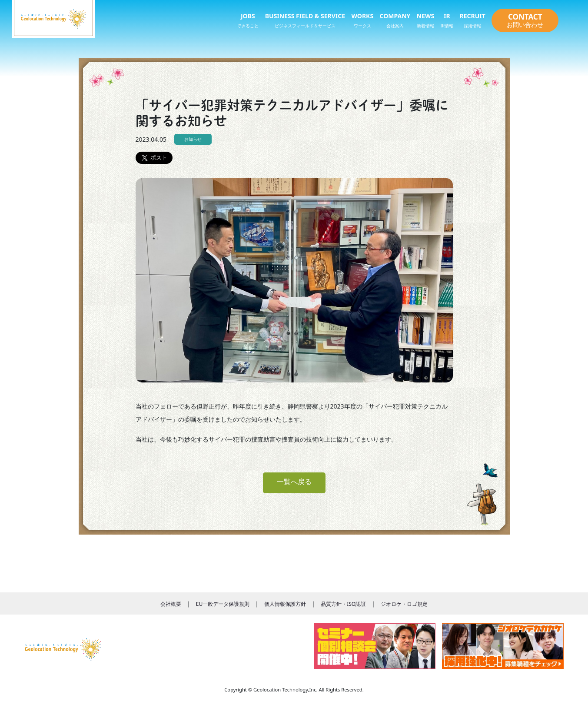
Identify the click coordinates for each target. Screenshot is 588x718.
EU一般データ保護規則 (223, 604)
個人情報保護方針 (285, 604)
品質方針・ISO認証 (343, 604)
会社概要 (171, 604)
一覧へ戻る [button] (294, 482)
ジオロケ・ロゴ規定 (404, 604)
